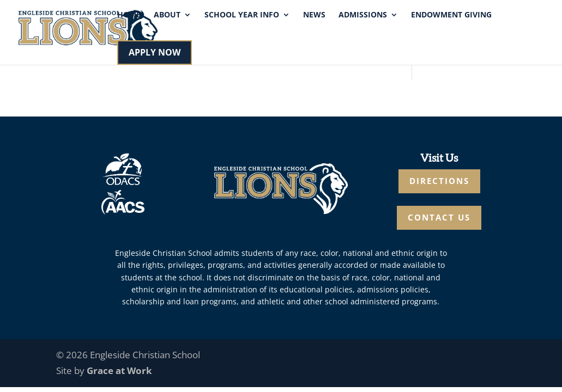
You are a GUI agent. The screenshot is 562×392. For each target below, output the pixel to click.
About (167, 15)
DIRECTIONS (439, 181)
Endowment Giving (451, 15)
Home (129, 15)
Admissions (363, 15)
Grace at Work (119, 370)
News (314, 15)
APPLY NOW (155, 52)
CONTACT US (439, 217)
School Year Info (242, 15)
